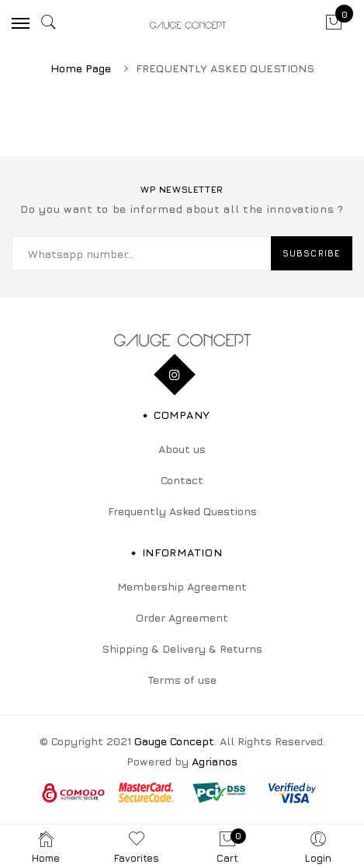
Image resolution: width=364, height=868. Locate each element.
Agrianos (215, 761)
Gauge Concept (174, 741)
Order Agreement (182, 617)
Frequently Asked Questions (182, 511)
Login (318, 846)
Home (46, 846)
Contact (182, 480)
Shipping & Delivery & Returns (182, 648)
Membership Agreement (182, 586)
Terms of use (182, 680)
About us (182, 449)
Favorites (137, 846)
